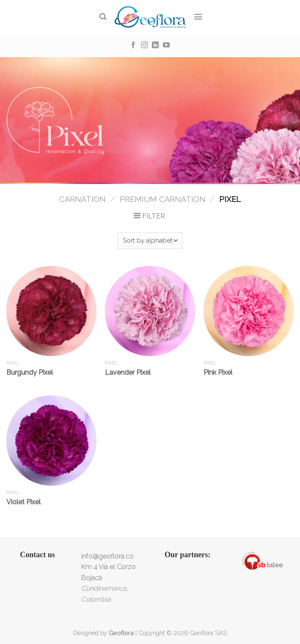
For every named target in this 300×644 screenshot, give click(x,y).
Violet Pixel (23, 502)
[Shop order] (150, 241)
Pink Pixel (218, 372)
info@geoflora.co (107, 556)
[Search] (103, 17)
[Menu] (198, 17)
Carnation (83, 199)
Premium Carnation (163, 199)
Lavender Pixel (128, 372)
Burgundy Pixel (30, 372)
